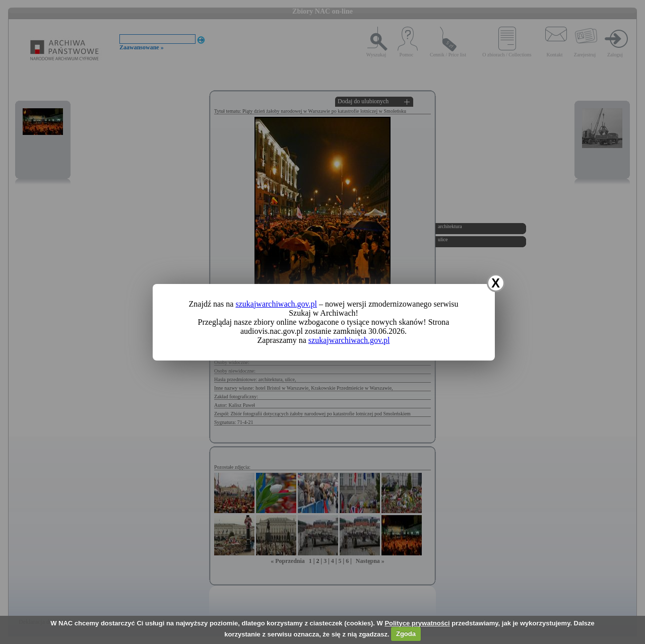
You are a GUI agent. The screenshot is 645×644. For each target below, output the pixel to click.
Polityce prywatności (417, 623)
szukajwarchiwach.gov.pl (276, 304)
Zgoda (406, 634)
